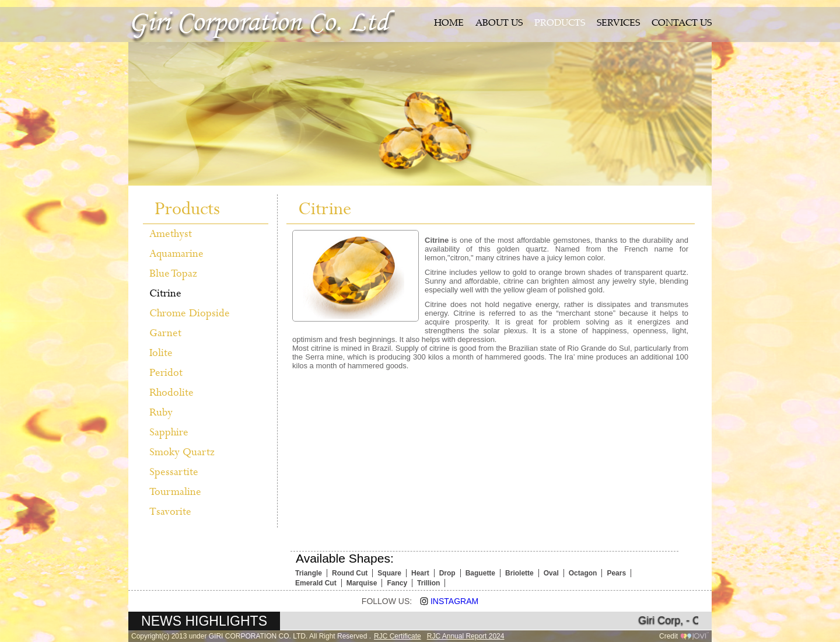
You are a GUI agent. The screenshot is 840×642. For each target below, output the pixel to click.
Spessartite (174, 472)
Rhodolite (171, 393)
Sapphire (169, 432)
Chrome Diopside (190, 313)
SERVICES (618, 24)
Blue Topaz (173, 274)
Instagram (445, 601)
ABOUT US (499, 24)
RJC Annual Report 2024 (466, 636)
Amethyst (171, 234)
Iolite (161, 353)
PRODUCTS (560, 24)
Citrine (165, 294)
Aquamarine (176, 254)
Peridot (166, 373)
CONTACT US (682, 24)
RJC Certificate (398, 636)
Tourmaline (175, 492)
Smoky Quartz (182, 452)
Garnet (165, 333)
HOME (449, 24)
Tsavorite (170, 512)
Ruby (161, 413)
